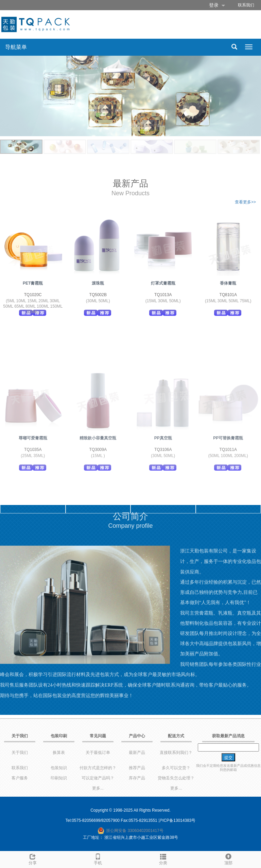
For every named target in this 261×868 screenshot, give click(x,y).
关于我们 (20, 753)
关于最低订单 (98, 753)
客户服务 (20, 778)
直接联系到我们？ (176, 753)
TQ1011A (228, 492)
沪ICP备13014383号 (177, 820)
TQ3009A (98, 492)
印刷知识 (59, 778)
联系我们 (246, 5)
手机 (98, 858)
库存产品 (137, 778)
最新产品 (137, 753)
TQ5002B (98, 295)
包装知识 (59, 768)
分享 (33, 858)
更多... (98, 788)
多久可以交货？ (176, 768)
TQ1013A (163, 295)
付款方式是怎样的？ (98, 768)
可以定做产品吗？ (98, 778)
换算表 (59, 753)
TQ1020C (33, 295)
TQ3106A (163, 492)
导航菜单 (16, 47)
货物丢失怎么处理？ (176, 778)
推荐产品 (137, 768)
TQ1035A (33, 492)
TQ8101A (228, 295)
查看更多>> (245, 202)
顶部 (228, 858)
